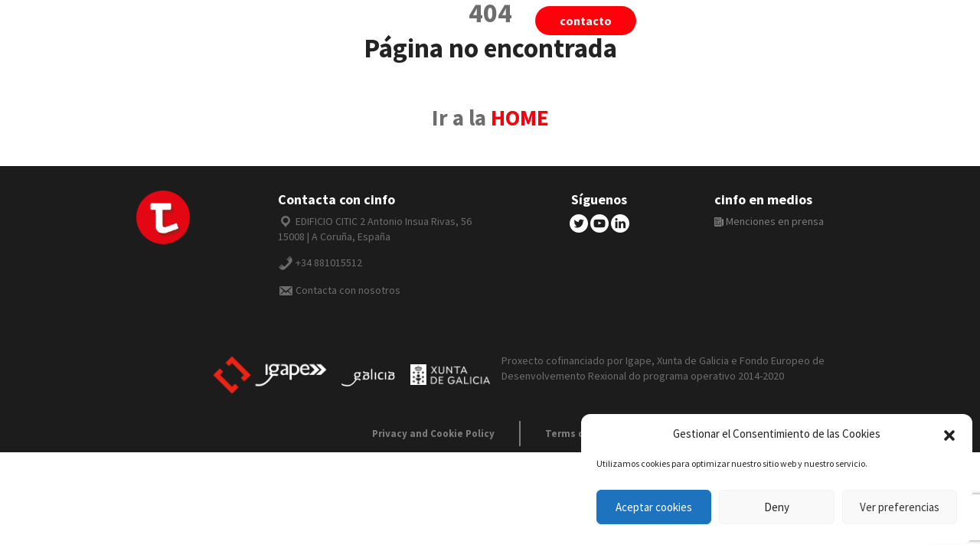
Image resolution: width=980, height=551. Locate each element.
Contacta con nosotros (348, 290)
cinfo (773, 21)
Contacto (586, 21)
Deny (777, 507)
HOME (520, 118)
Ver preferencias (900, 507)
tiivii (697, 21)
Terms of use (577, 434)
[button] (949, 434)
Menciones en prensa (769, 221)
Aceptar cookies (654, 507)
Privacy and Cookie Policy (433, 434)
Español (859, 21)
